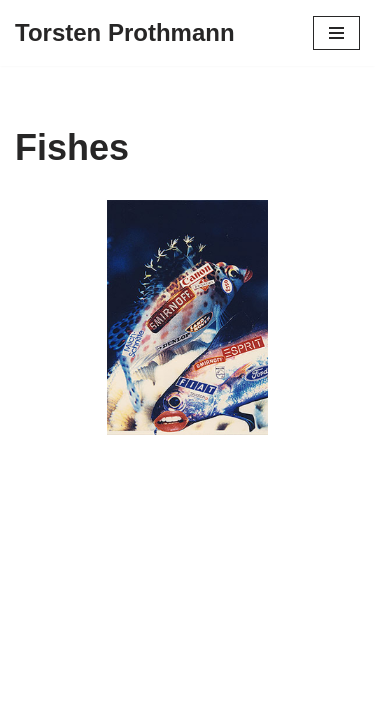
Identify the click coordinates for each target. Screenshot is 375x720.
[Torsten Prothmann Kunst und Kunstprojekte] (125, 33)
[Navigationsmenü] (336, 33)
